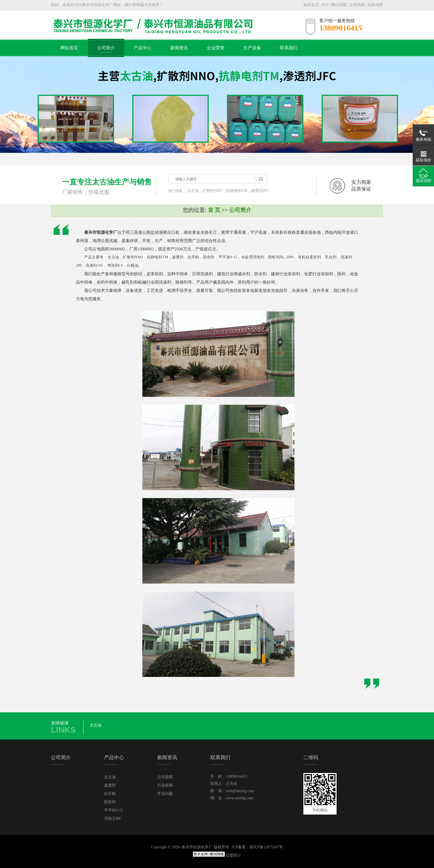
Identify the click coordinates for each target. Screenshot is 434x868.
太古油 (193, 191)
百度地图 (357, 5)
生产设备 (252, 48)
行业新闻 (165, 785)
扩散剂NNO (212, 191)
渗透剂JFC (260, 191)
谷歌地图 (375, 5)
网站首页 (69, 48)
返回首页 (311, 5)
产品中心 (143, 48)
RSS (325, 5)
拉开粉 (110, 794)
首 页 (214, 210)
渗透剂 (110, 785)
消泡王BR (113, 819)
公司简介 (106, 48)
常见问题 (165, 794)
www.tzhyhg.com (240, 798)
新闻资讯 (179, 48)
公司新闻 (165, 777)
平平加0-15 (113, 810)
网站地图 (339, 5)
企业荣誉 (216, 48)
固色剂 (110, 802)
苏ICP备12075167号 (266, 847)
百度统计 (233, 855)
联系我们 (289, 48)
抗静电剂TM (237, 191)
